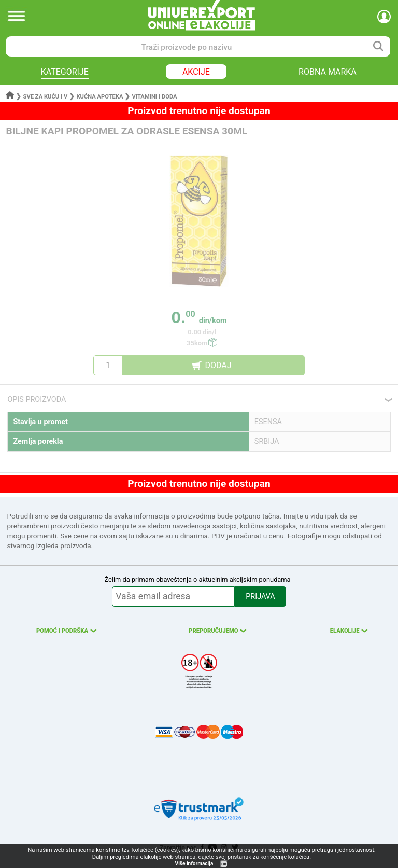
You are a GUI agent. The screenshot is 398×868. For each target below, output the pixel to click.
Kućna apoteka (99, 97)
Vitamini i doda (155, 97)
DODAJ (218, 365)
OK (224, 864)
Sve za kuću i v (46, 97)
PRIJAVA (260, 597)
